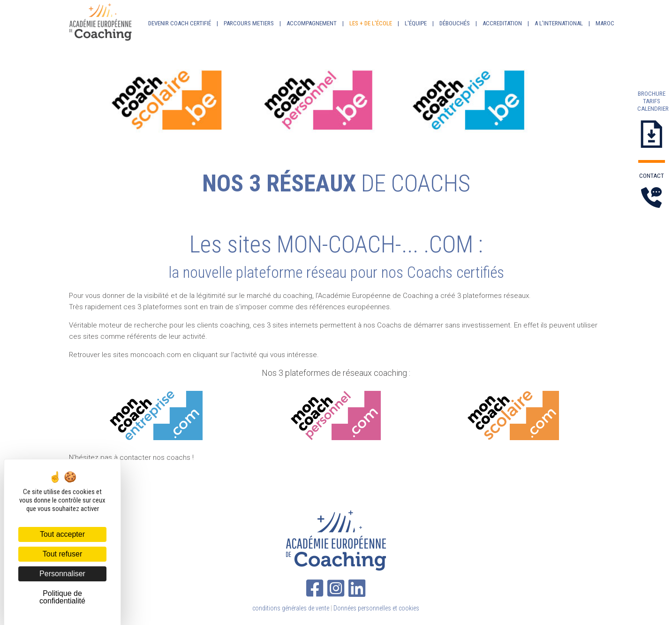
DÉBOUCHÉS (455, 23)
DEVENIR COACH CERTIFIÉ (180, 23)
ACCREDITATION (502, 23)
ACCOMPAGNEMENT (312, 23)
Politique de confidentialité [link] (62, 597)
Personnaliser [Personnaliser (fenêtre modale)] (62, 574)
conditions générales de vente (291, 608)
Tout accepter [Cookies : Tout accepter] (62, 534)
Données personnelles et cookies (376, 608)
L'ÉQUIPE (416, 23)
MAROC (605, 23)
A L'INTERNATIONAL (559, 23)
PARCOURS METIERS (249, 23)
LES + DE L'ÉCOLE (371, 23)
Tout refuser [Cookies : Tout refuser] (62, 554)
